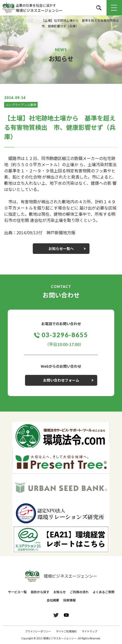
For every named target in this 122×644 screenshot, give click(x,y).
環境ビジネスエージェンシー (61, 576)
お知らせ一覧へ (61, 248)
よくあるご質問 (103, 592)
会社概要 (53, 600)
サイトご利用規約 (66, 631)
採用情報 (69, 600)
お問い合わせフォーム (61, 380)
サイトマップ (90, 631)
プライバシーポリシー (38, 631)
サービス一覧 (17, 592)
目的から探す (40, 592)
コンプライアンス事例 (21, 105)
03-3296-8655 (65, 335)
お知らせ (60, 592)
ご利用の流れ (79, 592)
